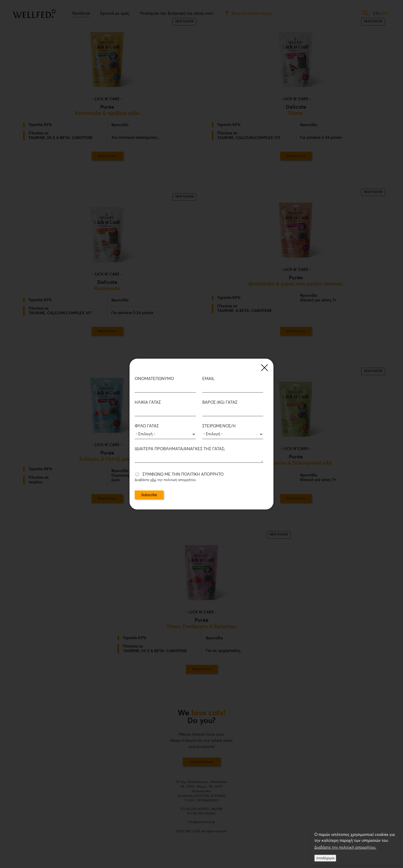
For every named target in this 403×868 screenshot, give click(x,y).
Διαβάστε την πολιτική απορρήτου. (345, 848)
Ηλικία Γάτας (148, 402)
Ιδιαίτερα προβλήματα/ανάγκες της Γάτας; (180, 449)
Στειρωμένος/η (219, 426)
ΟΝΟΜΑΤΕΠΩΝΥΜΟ (154, 379)
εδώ (153, 480)
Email (208, 379)
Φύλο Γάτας (147, 426)
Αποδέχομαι (325, 858)
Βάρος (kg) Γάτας (220, 402)
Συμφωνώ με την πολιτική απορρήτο (183, 474)
